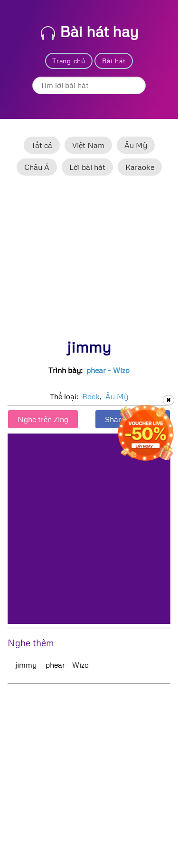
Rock (91, 396)
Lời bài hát (87, 167)
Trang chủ (69, 61)
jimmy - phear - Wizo (52, 665)
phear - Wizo (108, 370)
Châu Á (37, 167)
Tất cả (42, 145)
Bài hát (114, 61)
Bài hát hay (90, 31)
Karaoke (140, 167)
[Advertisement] (89, 261)
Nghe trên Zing (43, 419)
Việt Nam (88, 145)
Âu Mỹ (136, 145)
